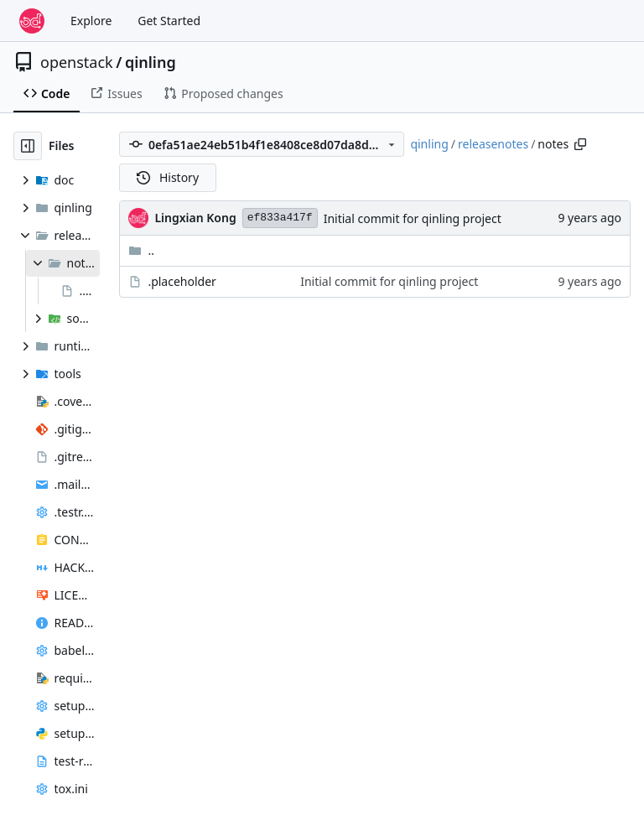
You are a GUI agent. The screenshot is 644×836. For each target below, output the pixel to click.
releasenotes (493, 144)
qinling (151, 62)
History (168, 177)
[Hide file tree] (28, 146)
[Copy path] (580, 144)
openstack (77, 62)
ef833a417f (280, 218)
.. (141, 250)
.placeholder (182, 281)
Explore (91, 21)
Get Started (169, 21)
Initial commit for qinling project (413, 218)
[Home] (32, 21)
